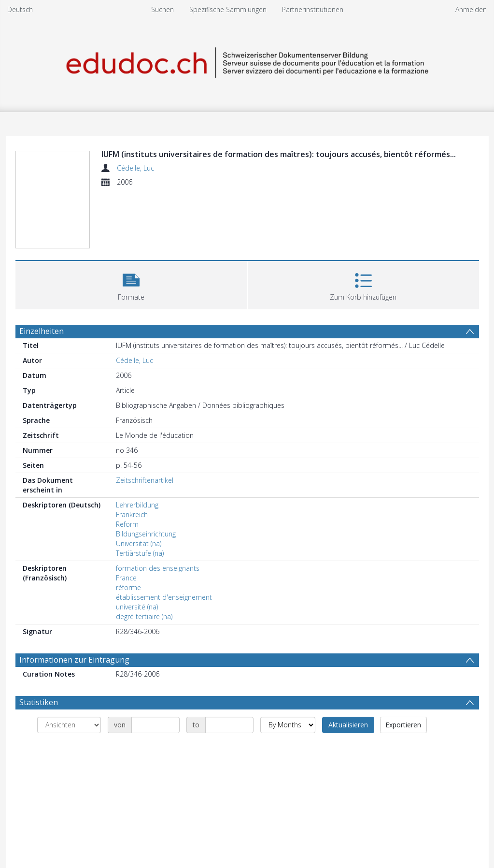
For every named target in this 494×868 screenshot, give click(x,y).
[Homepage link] (247, 61)
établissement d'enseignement (164, 597)
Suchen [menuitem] (162, 9)
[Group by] (69, 725)
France (126, 578)
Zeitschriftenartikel (145, 480)
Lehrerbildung (137, 505)
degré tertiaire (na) (144, 616)
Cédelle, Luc (135, 168)
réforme (128, 587)
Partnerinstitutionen (313, 9)
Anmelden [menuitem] (471, 9)
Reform (127, 524)
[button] (131, 284)
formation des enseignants (158, 568)
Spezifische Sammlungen (228, 9)
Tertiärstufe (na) (140, 553)
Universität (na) (139, 543)
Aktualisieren (348, 725)
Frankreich (132, 514)
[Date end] (229, 725)
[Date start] (155, 725)
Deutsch (20, 9)
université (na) (137, 607)
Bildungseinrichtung (146, 534)
